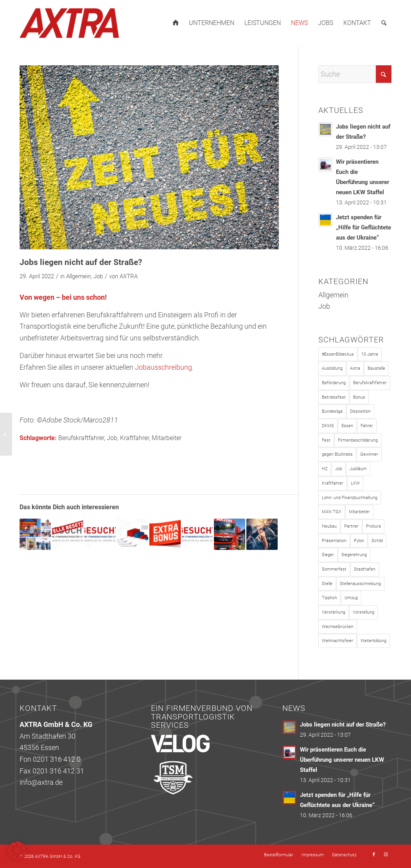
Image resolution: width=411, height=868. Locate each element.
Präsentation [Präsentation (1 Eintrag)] (334, 541)
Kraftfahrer (135, 438)
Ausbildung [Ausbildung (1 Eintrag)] (332, 368)
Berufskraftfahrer (81, 438)
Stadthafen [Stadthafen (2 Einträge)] (365, 569)
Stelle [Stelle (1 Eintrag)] (327, 584)
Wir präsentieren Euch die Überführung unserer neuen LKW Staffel (342, 760)
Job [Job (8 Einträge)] (339, 469)
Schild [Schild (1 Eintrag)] (377, 541)
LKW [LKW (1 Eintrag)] (355, 483)
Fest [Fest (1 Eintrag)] (326, 440)
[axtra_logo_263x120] (69, 23)
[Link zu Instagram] (386, 855)
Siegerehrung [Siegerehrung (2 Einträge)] (354, 555)
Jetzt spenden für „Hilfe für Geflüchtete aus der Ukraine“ (363, 227)
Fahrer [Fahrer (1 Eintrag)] (367, 426)
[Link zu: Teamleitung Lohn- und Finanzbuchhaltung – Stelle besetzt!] (68, 534)
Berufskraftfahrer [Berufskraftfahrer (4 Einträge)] (370, 383)
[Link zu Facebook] (374, 855)
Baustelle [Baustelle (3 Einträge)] (376, 368)
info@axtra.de (41, 782)
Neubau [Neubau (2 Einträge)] (329, 526)
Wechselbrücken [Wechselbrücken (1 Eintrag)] (338, 627)
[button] (17, 851)
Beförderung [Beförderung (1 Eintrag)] (334, 383)
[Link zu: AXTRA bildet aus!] (230, 534)
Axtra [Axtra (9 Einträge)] (355, 368)
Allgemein (78, 276)
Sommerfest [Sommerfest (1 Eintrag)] (334, 569)
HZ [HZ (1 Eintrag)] (325, 469)
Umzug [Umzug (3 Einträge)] (351, 598)
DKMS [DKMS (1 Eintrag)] (328, 426)
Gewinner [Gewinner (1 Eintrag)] (369, 454)
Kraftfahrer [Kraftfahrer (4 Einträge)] (333, 483)
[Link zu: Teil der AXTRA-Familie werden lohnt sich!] (165, 534)
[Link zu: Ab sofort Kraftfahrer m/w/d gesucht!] (262, 534)
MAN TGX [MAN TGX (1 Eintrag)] (332, 512)
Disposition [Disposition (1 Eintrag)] (360, 411)
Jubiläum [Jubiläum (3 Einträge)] (358, 469)
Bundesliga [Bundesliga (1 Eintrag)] (332, 411)
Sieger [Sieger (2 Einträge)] (328, 555)
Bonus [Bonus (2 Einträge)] (359, 397)
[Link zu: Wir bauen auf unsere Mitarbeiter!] (133, 534)
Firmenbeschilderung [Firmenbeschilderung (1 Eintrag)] (358, 440)
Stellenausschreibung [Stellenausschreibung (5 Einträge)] (360, 584)
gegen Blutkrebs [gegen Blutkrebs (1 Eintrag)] (337, 454)
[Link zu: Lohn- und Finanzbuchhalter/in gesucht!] (100, 534)
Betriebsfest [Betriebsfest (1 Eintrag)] (334, 397)
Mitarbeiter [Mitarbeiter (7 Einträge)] (359, 512)
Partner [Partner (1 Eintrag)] (351, 526)
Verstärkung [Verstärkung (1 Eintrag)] (334, 612)
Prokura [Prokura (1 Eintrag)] (373, 526)
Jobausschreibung (163, 367)
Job (98, 276)
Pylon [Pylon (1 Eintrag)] (359, 541)
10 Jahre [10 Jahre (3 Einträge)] (370, 354)
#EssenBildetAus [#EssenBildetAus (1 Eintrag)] (338, 354)
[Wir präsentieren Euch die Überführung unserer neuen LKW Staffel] (6, 434)
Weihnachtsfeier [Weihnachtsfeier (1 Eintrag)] (337, 641)
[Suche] (384, 23)
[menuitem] (176, 23)
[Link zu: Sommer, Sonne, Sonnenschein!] (35, 534)
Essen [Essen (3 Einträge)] (347, 426)
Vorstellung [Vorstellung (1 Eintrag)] (363, 612)
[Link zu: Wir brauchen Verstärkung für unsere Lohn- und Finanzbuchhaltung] (197, 534)
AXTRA (129, 276)
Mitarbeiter (167, 438)
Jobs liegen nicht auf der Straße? (343, 725)
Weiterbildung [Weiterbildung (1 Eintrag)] (373, 641)
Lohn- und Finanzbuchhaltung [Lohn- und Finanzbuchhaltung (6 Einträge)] (350, 498)
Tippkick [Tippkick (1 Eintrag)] (329, 598)
